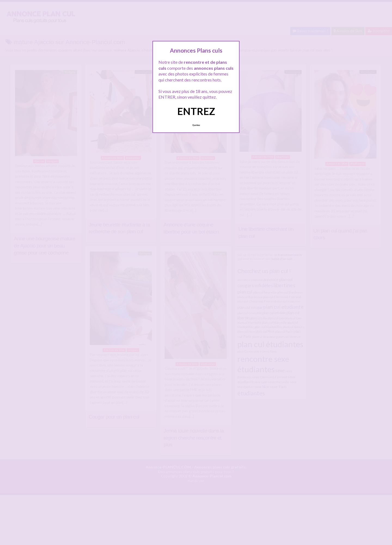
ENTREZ (196, 111)
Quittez (196, 125)
